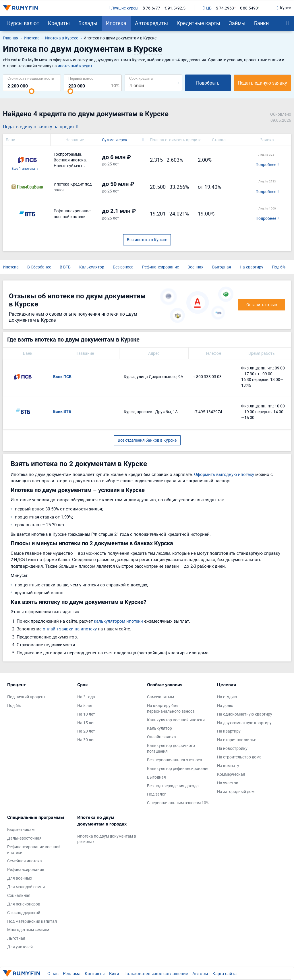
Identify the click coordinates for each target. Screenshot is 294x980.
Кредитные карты (198, 23)
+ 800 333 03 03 (207, 376)
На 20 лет (86, 731)
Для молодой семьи (26, 887)
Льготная (16, 938)
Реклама (72, 973)
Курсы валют (23, 23)
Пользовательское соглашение (156, 973)
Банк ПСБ (62, 377)
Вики (114, 973)
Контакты (95, 973)
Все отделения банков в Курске (147, 440)
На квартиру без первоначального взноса (171, 708)
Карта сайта (225, 973)
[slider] (32, 91)
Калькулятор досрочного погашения (171, 748)
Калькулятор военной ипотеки (176, 720)
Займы (237, 23)
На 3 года (86, 697)
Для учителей (20, 947)
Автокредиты (151, 23)
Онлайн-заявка (161, 737)
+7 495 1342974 (208, 412)
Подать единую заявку (262, 83)
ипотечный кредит (75, 66)
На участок (228, 783)
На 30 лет (86, 740)
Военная (196, 267)
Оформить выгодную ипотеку (224, 474)
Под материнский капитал (32, 921)
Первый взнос (81, 78)
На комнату (228, 765)
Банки (261, 23)
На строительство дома (239, 757)
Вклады (88, 23)
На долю (225, 705)
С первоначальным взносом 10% (178, 803)
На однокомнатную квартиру (245, 714)
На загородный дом (236, 791)
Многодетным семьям (28, 930)
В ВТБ (65, 267)
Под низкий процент (26, 697)
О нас (53, 973)
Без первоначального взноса (175, 760)
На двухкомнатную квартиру (244, 723)
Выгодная (222, 267)
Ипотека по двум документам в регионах (107, 839)
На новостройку (232, 748)
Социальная (19, 895)
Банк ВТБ (62, 411)
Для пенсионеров (24, 904)
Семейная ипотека (25, 861)
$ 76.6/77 (151, 8)
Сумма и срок (115, 140)
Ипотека (116, 23)
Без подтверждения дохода (173, 786)
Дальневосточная (24, 838)
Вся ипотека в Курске (147, 240)
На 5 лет (85, 705)
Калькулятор (92, 267)
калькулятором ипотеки (118, 621)
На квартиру (252, 267)
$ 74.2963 (225, 8)
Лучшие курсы (123, 8)
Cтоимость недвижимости (31, 78)
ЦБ (207, 8)
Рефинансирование (160, 267)
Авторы (200, 973)
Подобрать (208, 83)
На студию (227, 697)
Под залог (156, 794)
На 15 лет (86, 723)
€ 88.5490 (249, 8)
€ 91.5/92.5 (175, 8)
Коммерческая (231, 774)
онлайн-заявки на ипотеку (70, 629)
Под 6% (279, 267)
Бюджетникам (21, 829)
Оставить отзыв (262, 305)
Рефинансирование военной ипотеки (34, 850)
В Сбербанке (39, 267)
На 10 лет (86, 714)
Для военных (20, 878)
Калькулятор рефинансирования (178, 768)
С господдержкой (24, 913)
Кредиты (59, 23)
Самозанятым (160, 697)
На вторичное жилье (237, 740)
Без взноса (123, 267)
